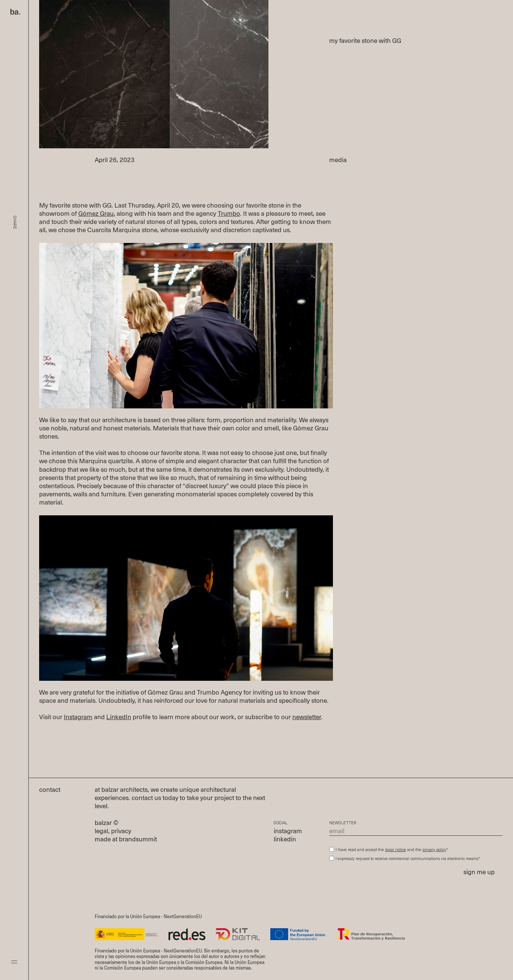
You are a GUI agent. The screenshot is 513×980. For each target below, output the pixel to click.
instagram (288, 832)
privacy (121, 832)
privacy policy (434, 850)
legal (101, 832)
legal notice (396, 850)
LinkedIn (119, 717)
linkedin (285, 840)
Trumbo (229, 214)
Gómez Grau (96, 214)
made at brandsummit (126, 840)
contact (54, 790)
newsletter (307, 717)
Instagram (78, 717)
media (338, 160)
